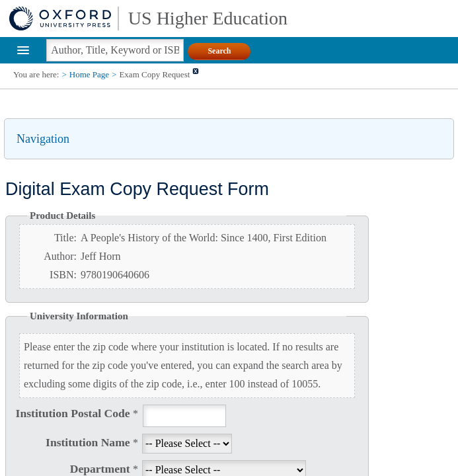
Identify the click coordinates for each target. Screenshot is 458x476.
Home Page (89, 74)
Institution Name (92, 442)
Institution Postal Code (77, 413)
